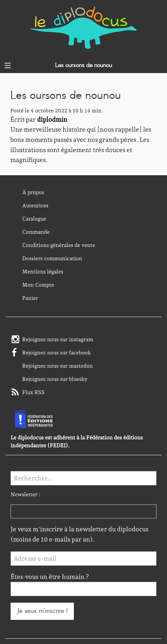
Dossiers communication (52, 258)
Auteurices (35, 205)
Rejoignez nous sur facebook (57, 353)
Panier (30, 298)
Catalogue (34, 219)
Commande (36, 232)
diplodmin (52, 120)
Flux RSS (33, 392)
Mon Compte (38, 285)
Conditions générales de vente (59, 245)
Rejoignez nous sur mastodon (57, 366)
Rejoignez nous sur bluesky (55, 379)
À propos (33, 192)
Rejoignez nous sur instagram (58, 339)
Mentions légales (43, 272)
